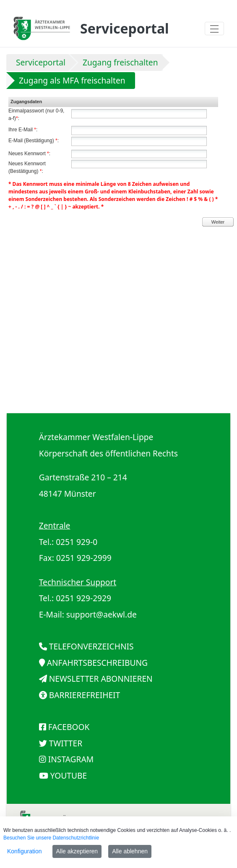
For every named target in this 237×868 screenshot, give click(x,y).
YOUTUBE (69, 775)
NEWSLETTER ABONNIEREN (101, 679)
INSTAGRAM (71, 759)
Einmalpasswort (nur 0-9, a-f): (36, 115)
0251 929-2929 (83, 598)
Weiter (218, 222)
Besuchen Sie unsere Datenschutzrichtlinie (51, 838)
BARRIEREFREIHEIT (85, 695)
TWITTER (66, 743)
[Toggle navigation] (214, 29)
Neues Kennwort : (29, 154)
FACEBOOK (69, 727)
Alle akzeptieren (77, 851)
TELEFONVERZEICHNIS (91, 646)
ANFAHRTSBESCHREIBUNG (97, 663)
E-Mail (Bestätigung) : (34, 141)
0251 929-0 (77, 542)
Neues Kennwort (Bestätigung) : (27, 167)
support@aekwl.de (102, 614)
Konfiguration (25, 851)
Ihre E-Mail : (23, 130)
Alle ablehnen (130, 851)
